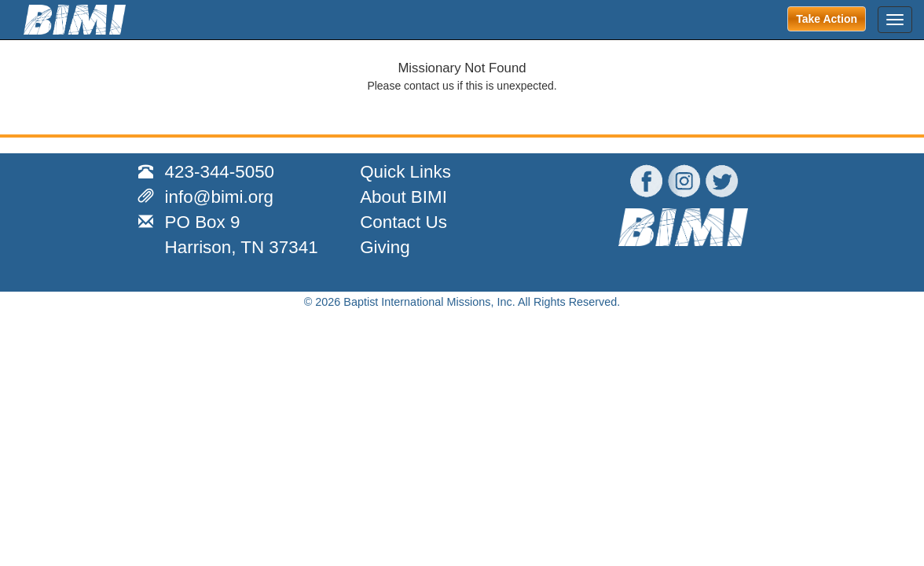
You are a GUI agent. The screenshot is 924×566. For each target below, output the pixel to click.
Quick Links (405, 172)
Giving (385, 247)
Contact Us (403, 222)
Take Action (827, 19)
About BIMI (403, 197)
